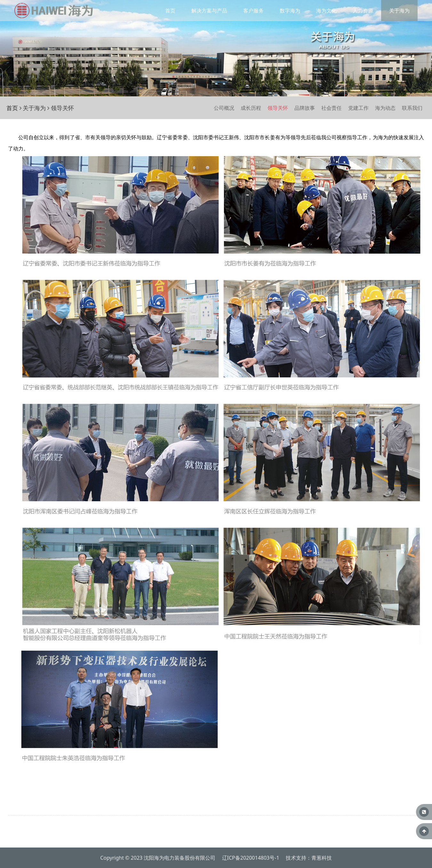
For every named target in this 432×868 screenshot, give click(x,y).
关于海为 (399, 11)
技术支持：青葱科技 (309, 858)
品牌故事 (305, 108)
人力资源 (363, 11)
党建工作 (358, 108)
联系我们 (412, 108)
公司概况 (224, 108)
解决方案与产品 (209, 11)
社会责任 (332, 108)
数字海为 (290, 11)
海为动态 (385, 108)
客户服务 (253, 11)
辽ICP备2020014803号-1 (251, 858)
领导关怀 (278, 108)
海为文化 (326, 11)
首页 (170, 11)
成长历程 (251, 108)
